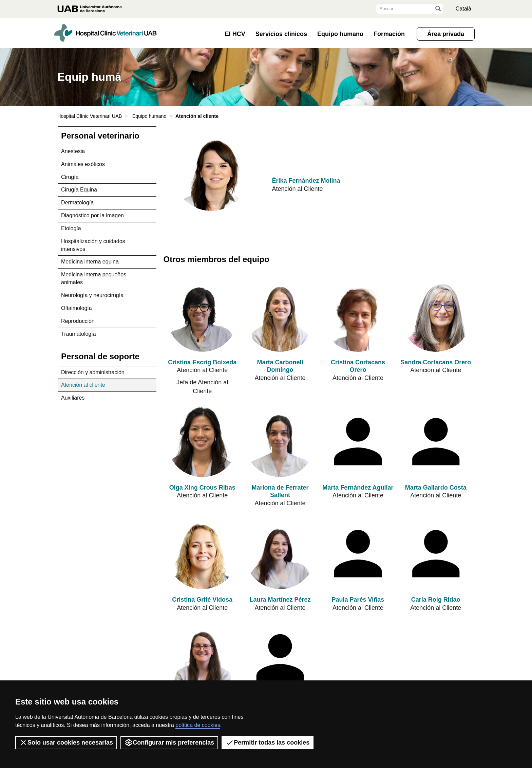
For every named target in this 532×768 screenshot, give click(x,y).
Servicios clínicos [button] (281, 34)
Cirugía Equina (79, 190)
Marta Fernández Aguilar (358, 488)
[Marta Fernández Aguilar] (358, 442)
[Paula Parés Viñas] (358, 554)
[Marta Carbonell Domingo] (280, 316)
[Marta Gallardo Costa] (436, 442)
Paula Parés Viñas (358, 600)
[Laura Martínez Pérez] (280, 554)
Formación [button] (389, 34)
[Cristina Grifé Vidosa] (202, 554)
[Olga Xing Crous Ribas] (202, 442)
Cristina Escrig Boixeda (202, 362)
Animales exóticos (83, 164)
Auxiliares (73, 398)
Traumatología (79, 334)
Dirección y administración (93, 372)
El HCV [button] (235, 34)
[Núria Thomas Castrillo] (280, 658)
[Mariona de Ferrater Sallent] (280, 442)
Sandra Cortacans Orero (436, 362)
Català (463, 9)
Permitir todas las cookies (268, 743)
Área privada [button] (446, 34)
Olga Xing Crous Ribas (202, 488)
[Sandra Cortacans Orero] (436, 316)
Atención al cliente (83, 385)
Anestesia (73, 151)
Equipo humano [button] (340, 34)
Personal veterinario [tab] (100, 136)
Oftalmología (77, 308)
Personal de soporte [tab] (100, 356)
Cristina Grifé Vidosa (202, 600)
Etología (71, 228)
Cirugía (70, 177)
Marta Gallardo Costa (436, 488)
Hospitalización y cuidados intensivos (93, 245)
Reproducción (78, 321)
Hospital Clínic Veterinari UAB (90, 116)
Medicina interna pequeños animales (94, 278)
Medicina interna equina (90, 262)
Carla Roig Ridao (436, 600)
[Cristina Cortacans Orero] (358, 316)
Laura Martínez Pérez (280, 600)
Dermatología (77, 203)
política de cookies (198, 725)
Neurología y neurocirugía (92, 295)
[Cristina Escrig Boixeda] (202, 316)
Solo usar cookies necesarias (66, 743)
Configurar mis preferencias (169, 743)
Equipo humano (149, 116)
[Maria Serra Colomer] (202, 658)
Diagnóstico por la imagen (92, 215)
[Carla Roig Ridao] (436, 554)
